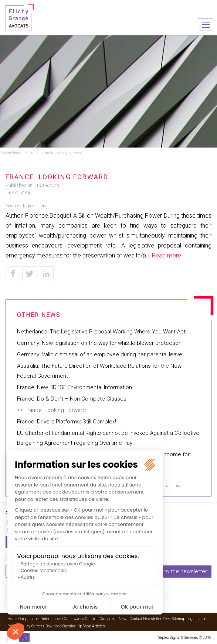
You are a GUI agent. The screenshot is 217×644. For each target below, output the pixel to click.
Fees (167, 619)
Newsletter (152, 619)
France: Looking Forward (62, 153)
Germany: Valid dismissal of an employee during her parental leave (100, 354)
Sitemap (179, 619)
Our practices (30, 619)
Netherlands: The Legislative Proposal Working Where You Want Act (101, 332)
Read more (167, 255)
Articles (99, 626)
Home (28, 153)
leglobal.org (35, 206)
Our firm (92, 619)
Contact (136, 619)
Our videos (109, 619)
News (124, 619)
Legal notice (196, 619)
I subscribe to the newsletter (171, 571)
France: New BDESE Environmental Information (74, 387)
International (52, 619)
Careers (38, 626)
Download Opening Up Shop (68, 626)
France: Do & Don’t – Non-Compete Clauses (72, 399)
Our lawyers (74, 619)
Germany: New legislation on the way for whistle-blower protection (99, 343)
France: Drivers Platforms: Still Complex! (67, 422)
